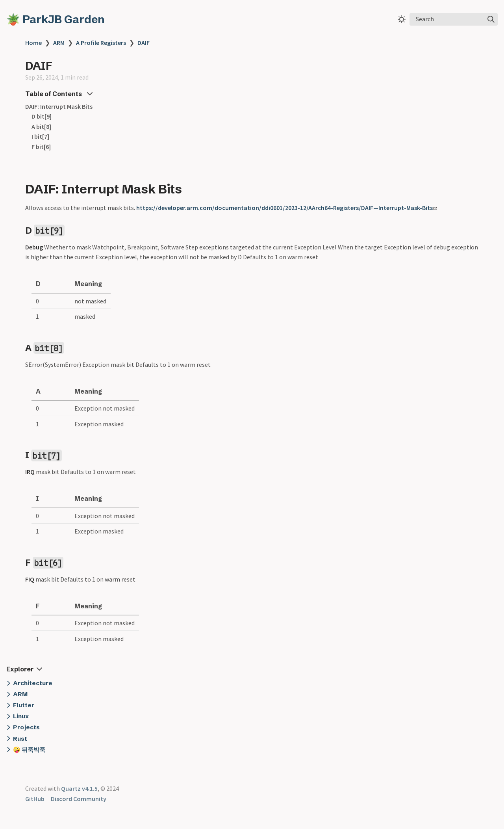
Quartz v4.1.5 (79, 788)
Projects (26, 727)
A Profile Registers (101, 43)
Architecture (33, 683)
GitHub (35, 799)
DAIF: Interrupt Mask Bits (59, 106)
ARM (59, 43)
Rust (20, 739)
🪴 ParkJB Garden (56, 19)
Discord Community (79, 799)
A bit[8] (41, 126)
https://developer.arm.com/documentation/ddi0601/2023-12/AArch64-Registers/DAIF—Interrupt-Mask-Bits (286, 208)
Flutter (24, 705)
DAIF (144, 43)
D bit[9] (42, 116)
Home (33, 43)
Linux (21, 716)
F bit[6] (41, 147)
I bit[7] (40, 136)
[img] (491, 19)
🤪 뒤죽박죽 (29, 750)
